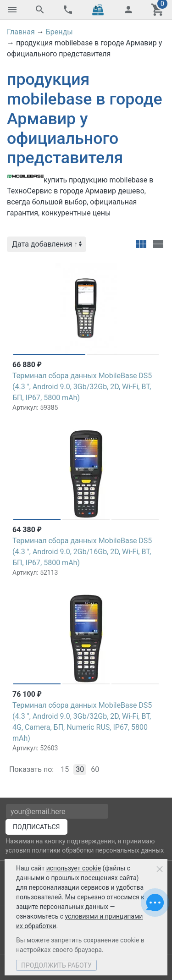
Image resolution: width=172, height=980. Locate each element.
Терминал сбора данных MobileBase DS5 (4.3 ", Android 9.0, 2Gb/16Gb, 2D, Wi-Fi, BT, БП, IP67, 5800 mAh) (82, 552)
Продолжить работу (56, 965)
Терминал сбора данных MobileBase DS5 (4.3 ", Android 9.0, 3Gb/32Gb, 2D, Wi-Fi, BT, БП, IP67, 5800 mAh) (82, 387)
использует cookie (74, 868)
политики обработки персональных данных (98, 850)
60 (95, 769)
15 (65, 769)
